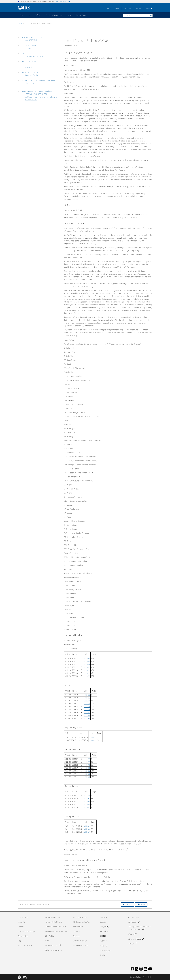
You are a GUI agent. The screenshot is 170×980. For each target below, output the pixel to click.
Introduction (29, 48)
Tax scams (76, 931)
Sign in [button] (149, 8)
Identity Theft (78, 927)
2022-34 (87, 707)
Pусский (103, 941)
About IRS (21, 922)
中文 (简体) (105, 927)
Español (103, 922)
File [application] (21, 15)
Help (109, 8)
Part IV (24, 53)
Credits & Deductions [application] (54, 15)
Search (151, 15)
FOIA (47, 941)
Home (20, 23)
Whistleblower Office (81, 946)
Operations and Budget (27, 931)
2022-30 (92, 740)
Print (143, 905)
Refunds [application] (38, 15)
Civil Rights (49, 936)
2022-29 (87, 701)
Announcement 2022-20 (34, 56)
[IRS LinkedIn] (145, 968)
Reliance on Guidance (54, 950)
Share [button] (129, 905)
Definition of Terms (29, 62)
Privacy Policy (136, 977)
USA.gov (132, 934)
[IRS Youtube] (150, 968)
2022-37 (87, 719)
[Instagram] (141, 968)
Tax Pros (138, 8)
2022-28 (87, 695)
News (117, 8)
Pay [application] (29, 15)
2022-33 (87, 664)
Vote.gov (132, 944)
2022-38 (87, 676)
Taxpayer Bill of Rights (54, 922)
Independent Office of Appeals (57, 931)
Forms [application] (69, 15)
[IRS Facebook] (132, 968)
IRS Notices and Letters (81, 922)
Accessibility (148, 977)
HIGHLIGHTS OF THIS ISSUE (32, 37)
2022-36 (87, 670)
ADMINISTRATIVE (31, 40)
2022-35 (87, 667)
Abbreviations (30, 67)
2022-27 (87, 759)
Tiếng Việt (104, 946)
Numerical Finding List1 (30, 72)
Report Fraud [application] (81, 15)
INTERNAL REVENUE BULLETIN (36, 94)
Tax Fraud (76, 936)
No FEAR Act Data (53, 946)
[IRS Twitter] (137, 968)
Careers (21, 927)
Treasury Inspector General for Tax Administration (139, 928)
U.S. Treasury (134, 922)
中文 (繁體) (105, 931)
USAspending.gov (136, 939)
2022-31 (87, 658)
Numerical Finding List (33, 75)
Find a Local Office (25, 946)
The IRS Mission (30, 45)
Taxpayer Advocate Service (55, 927)
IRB (26, 23)
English (127, 8)
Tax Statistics (23, 936)
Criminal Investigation (81, 941)
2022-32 (87, 704)
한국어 (103, 936)
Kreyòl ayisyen (106, 950)
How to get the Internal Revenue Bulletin (37, 91)
